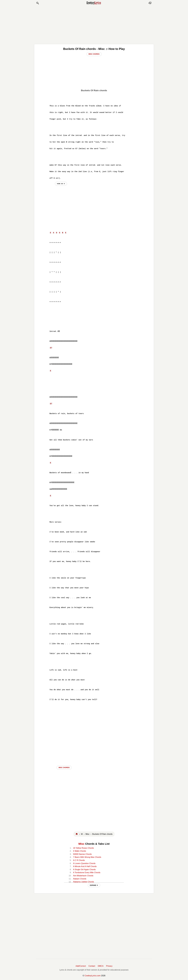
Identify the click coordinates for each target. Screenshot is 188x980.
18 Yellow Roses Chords (83, 848)
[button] (38, 3)
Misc (81, 844)
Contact (92, 966)
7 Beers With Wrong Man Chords (87, 857)
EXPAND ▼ (94, 885)
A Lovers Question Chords (84, 863)
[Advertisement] (94, 24)
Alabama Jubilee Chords (83, 882)
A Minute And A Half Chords (85, 866)
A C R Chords (79, 860)
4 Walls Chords (79, 851)
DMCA (101, 966)
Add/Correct (81, 966)
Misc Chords (94, 54)
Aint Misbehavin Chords (83, 876)
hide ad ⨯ (61, 184)
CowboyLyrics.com (93, 976)
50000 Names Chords (82, 854)
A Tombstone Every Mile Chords (87, 873)
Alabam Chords (80, 879)
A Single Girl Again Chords (84, 870)
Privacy (109, 966)
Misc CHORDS (64, 768)
